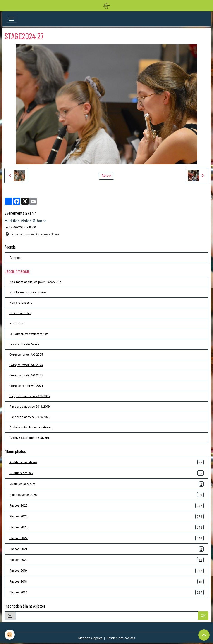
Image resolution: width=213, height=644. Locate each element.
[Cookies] (10, 635)
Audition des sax (106, 473)
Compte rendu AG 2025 (26, 355)
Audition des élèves (106, 462)
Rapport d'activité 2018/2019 (30, 407)
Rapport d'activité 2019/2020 (30, 417)
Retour (106, 176)
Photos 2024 (106, 516)
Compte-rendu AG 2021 (26, 386)
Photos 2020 (106, 560)
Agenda (15, 258)
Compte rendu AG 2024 (26, 365)
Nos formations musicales (28, 292)
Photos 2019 (106, 571)
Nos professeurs (21, 303)
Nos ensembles (20, 313)
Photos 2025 (106, 506)
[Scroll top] (204, 635)
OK (203, 616)
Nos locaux (17, 323)
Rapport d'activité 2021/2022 (30, 396)
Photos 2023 (106, 527)
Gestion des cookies (121, 638)
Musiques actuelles (106, 484)
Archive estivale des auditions (30, 427)
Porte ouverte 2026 (106, 495)
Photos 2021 (106, 549)
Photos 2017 (106, 592)
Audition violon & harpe (26, 221)
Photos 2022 (106, 538)
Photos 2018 (106, 582)
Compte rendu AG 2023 (26, 375)
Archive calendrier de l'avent (29, 438)
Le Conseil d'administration (29, 334)
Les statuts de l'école (24, 344)
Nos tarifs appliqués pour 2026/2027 (35, 282)
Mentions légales (90, 638)
